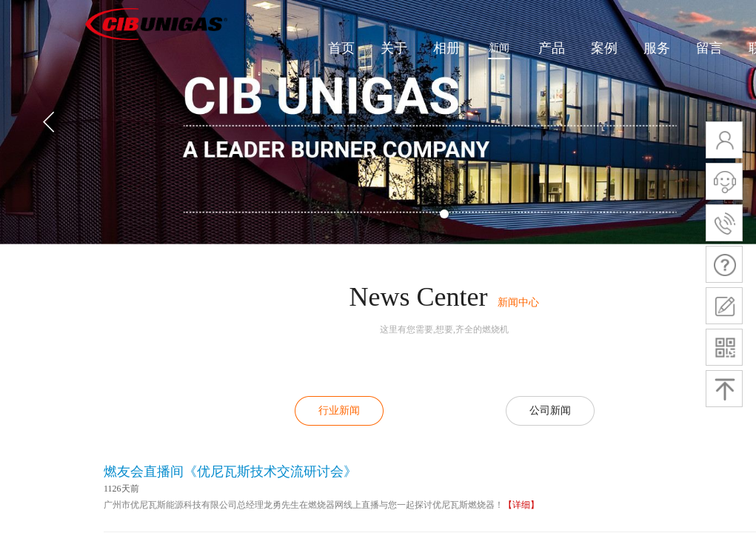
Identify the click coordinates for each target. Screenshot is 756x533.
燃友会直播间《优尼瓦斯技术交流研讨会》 (230, 472)
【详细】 (521, 505)
